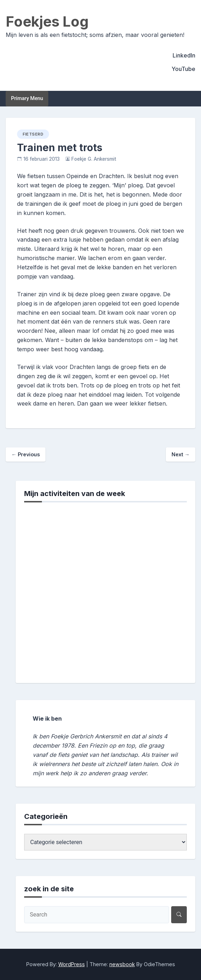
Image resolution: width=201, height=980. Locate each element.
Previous (26, 454)
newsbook (122, 964)
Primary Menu (27, 98)
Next (181, 454)
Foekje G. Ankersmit (94, 159)
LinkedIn (184, 55)
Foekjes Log (47, 21)
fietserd (33, 134)
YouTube (183, 69)
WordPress (72, 964)
